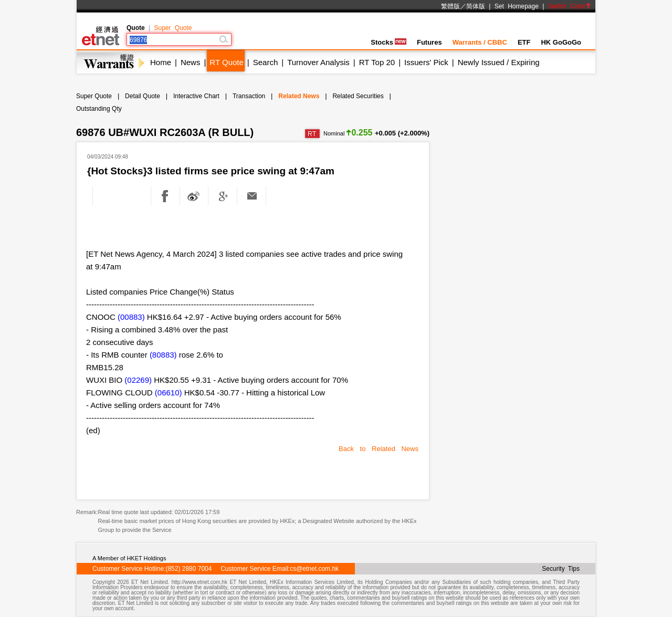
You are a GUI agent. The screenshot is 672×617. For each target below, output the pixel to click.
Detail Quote (143, 96)
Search (266, 62)
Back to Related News (379, 449)
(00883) (131, 317)
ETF (524, 42)
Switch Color (570, 6)
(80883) (163, 355)
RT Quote (226, 62)
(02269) (138, 380)
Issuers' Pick (426, 62)
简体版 (476, 6)
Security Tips (561, 569)
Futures (429, 42)
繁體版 (450, 6)
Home (161, 62)
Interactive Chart (196, 96)
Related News (299, 96)
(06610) (169, 393)
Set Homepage (517, 6)
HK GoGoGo (561, 42)
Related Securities (358, 96)
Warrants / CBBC (480, 42)
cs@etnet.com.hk (314, 569)
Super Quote (173, 28)
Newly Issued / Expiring (499, 62)
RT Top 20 (377, 62)
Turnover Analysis (318, 62)
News (191, 62)
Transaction (249, 96)
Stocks (388, 42)
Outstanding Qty (99, 109)
